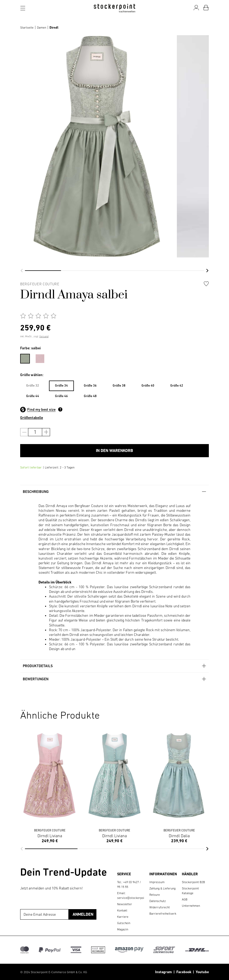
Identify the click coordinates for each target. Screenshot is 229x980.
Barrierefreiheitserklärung (167, 914)
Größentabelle (32, 418)
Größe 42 (177, 386)
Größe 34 (61, 386)
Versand (44, 336)
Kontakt (122, 910)
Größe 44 (33, 396)
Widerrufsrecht (160, 907)
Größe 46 (61, 396)
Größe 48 (90, 396)
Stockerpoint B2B (193, 882)
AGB (185, 899)
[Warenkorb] (206, 8)
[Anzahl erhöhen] (46, 432)
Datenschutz (158, 901)
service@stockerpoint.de (134, 898)
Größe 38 (119, 386)
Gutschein (124, 923)
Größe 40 (148, 386)
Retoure (155, 895)
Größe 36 (90, 386)
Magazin (123, 929)
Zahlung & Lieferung (162, 888)
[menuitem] (28, 358)
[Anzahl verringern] (24, 432)
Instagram (163, 972)
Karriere (123, 917)
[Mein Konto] (196, 8)
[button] (22, 271)
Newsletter (125, 904)
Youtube (201, 972)
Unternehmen (191, 906)
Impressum (157, 882)
